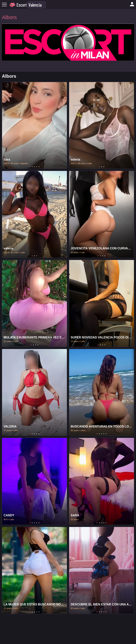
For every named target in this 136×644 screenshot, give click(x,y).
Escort (22, 5)
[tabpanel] (34, 125)
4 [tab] (37, 167)
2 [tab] (32, 167)
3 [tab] (34, 167)
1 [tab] (30, 167)
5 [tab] (39, 167)
